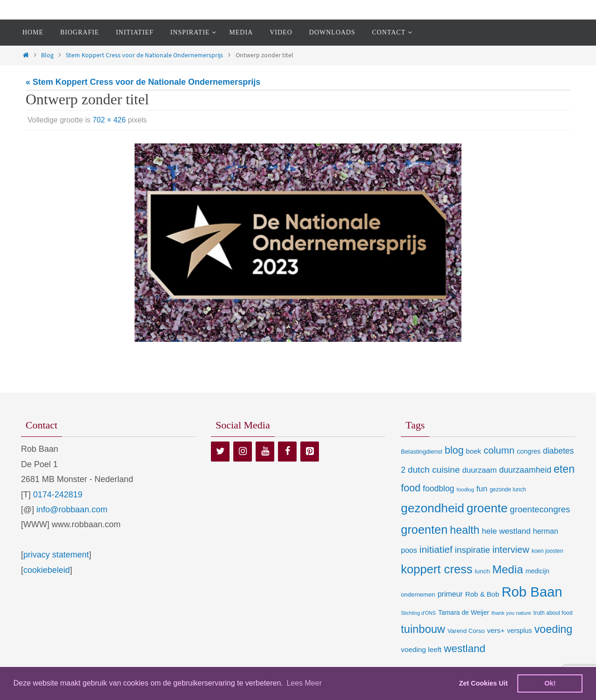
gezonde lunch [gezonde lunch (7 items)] (508, 489)
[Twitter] (220, 452)
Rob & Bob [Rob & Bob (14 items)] (482, 594)
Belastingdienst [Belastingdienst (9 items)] (422, 452)
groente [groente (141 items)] (487, 508)
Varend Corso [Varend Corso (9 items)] (466, 631)
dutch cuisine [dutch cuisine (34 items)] (434, 470)
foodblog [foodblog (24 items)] (438, 489)
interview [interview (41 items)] (511, 550)
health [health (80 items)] (464, 530)
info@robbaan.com (72, 510)
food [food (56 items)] (411, 488)
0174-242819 (58, 495)
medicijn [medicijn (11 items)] (538, 571)
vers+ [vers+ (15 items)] (496, 630)
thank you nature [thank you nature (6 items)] (511, 613)
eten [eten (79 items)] (564, 469)
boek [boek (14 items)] (474, 451)
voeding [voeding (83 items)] (553, 629)
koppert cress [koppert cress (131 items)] (437, 569)
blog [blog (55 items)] (454, 450)
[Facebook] (287, 452)
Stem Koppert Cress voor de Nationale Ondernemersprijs (144, 55)
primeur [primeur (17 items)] (450, 594)
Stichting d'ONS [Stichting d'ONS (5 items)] (418, 613)
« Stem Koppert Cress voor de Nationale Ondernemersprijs (143, 82)
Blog (47, 55)
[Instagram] (243, 452)
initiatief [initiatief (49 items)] (436, 549)
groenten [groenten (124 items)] (424, 530)
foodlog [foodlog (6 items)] (466, 489)
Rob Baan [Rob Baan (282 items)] (532, 592)
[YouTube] (265, 452)
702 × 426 (109, 120)
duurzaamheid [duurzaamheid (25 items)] (525, 470)
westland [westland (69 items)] (464, 649)
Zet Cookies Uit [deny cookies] (484, 683)
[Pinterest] (310, 452)
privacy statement (56, 555)
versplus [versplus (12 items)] (519, 631)
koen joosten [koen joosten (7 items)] (548, 551)
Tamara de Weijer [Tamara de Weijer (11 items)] (464, 612)
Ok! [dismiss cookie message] (550, 683)
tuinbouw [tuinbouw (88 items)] (423, 629)
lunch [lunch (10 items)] (482, 571)
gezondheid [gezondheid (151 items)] (433, 508)
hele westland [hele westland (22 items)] (506, 531)
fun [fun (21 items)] (482, 489)
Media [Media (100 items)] (508, 569)
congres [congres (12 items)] (529, 451)
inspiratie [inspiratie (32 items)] (473, 550)
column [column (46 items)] (499, 450)
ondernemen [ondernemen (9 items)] (418, 595)
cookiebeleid (47, 570)
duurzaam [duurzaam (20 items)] (480, 470)
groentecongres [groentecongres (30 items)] (540, 509)
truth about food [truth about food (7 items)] (553, 613)
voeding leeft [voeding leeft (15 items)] (421, 649)
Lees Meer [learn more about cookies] (304, 683)
